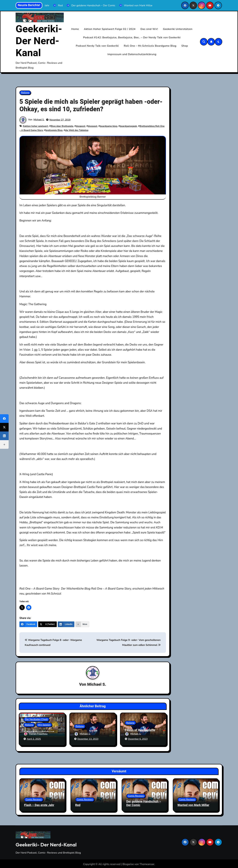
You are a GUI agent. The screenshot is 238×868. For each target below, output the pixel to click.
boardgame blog (108, 126)
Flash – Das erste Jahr (39, 804)
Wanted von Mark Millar (193, 804)
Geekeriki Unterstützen (178, 29)
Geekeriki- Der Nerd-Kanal (39, 41)
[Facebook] (28, 624)
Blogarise (128, 863)
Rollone (25, 93)
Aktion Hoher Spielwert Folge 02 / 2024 (110, 29)
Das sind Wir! (149, 29)
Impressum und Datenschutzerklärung (132, 54)
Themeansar (147, 863)
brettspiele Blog (54, 130)
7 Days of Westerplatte (140, 730)
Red (78, 804)
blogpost (81, 126)
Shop (185, 46)
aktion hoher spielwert (36, 126)
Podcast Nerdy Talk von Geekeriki (97, 46)
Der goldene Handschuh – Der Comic (144, 802)
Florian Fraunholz (36, 734)
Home (75, 29)
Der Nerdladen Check (36, 720)
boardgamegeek (128, 126)
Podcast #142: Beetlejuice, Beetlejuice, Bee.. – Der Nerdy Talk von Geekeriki (132, 38)
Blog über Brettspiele (62, 126)
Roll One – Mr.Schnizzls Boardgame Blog (150, 46)
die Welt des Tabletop (77, 130)
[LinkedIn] (66, 624)
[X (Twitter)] (47, 624)
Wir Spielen (44, 725)
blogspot (93, 126)
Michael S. (39, 120)
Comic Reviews (34, 798)
